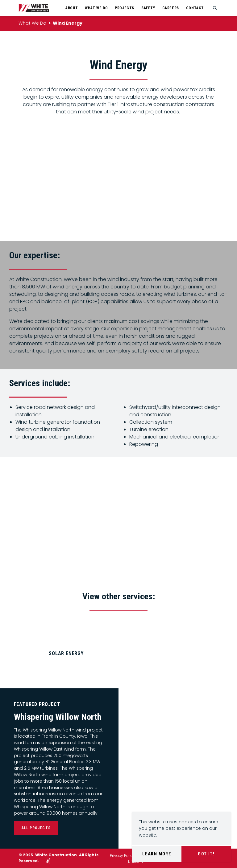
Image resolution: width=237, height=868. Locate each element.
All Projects (36, 828)
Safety (148, 8)
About (72, 8)
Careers (171, 8)
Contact (195, 8)
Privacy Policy (122, 856)
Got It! (206, 854)
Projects (125, 8)
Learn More (157, 854)
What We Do (96, 8)
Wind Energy (68, 23)
